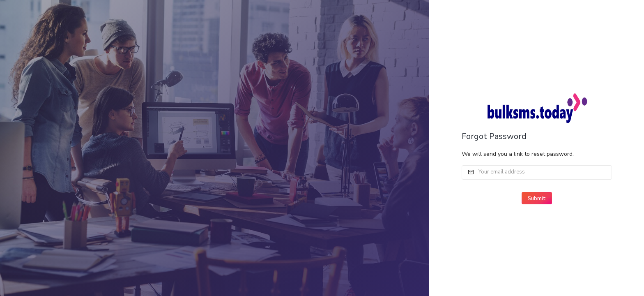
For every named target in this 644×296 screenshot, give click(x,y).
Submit (537, 199)
